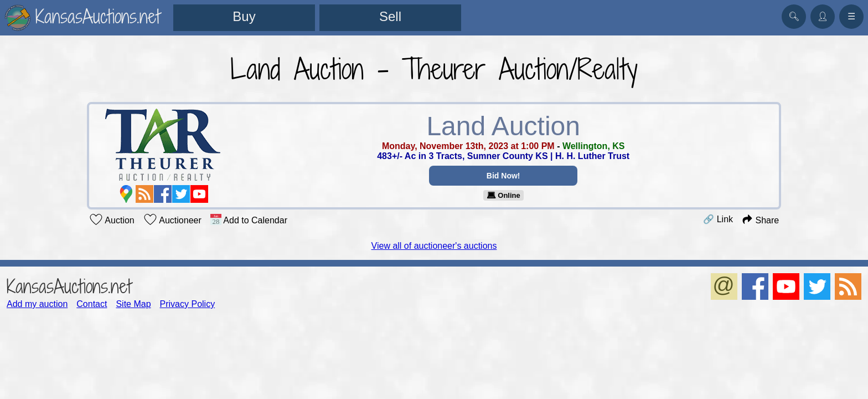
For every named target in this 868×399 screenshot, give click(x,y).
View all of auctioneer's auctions (434, 246)
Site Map (133, 304)
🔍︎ (794, 16)
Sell (390, 16)
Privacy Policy (188, 304)
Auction (112, 219)
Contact (92, 304)
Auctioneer (172, 219)
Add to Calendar (249, 219)
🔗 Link (718, 219)
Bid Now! (503, 176)
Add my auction (37, 304)
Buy (244, 16)
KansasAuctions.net (69, 286)
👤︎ (823, 16)
